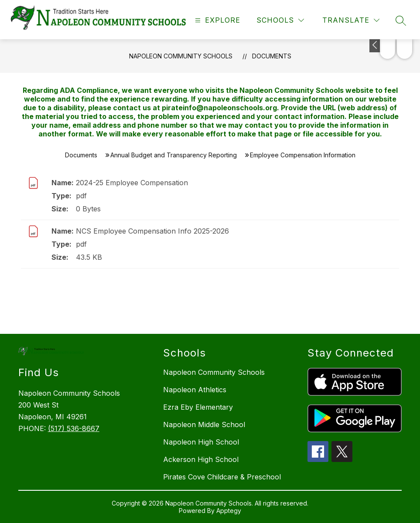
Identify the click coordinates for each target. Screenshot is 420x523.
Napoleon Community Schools (181, 56)
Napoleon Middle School (204, 425)
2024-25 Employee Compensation (132, 183)
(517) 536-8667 (74, 428)
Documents (272, 56)
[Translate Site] (351, 20)
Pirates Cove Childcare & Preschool (222, 477)
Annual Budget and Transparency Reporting (174, 155)
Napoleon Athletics (195, 390)
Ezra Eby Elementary (198, 407)
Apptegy (229, 511)
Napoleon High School (201, 442)
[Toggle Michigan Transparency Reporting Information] (375, 46)
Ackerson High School (201, 459)
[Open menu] (217, 20)
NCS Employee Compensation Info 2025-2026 (152, 231)
